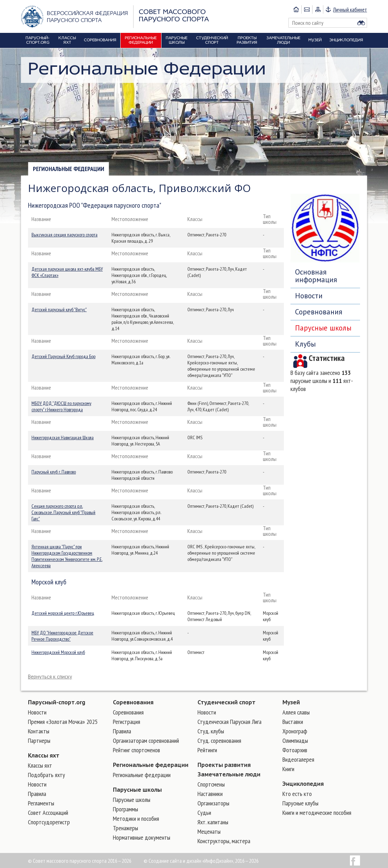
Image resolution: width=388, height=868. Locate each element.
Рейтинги (207, 750)
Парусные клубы (300, 803)
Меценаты (209, 831)
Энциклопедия (303, 784)
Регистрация (127, 722)
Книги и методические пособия (317, 813)
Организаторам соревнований (146, 741)
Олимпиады (295, 741)
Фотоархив (295, 750)
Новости (309, 296)
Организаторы (213, 803)
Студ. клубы (211, 731)
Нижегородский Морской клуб (58, 652)
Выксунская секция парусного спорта (64, 235)
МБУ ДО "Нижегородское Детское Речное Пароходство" (62, 636)
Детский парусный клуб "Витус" (59, 310)
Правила (37, 794)
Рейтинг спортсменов (136, 750)
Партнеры (39, 741)
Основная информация (316, 276)
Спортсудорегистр (49, 822)
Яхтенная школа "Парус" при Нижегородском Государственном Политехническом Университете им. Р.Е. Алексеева (67, 556)
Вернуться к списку (50, 677)
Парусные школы (323, 328)
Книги (288, 769)
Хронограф (295, 731)
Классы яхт (44, 755)
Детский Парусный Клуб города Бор (63, 356)
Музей (291, 702)
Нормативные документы (142, 837)
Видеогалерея (298, 759)
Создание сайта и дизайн (175, 861)
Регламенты (41, 803)
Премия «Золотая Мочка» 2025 (63, 722)
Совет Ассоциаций (48, 813)
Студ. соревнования (219, 741)
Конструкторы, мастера (224, 841)
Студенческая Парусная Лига (229, 722)
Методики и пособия (136, 819)
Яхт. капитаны (213, 822)
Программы (125, 809)
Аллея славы (296, 712)
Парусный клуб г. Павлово (54, 472)
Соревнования (319, 312)
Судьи (204, 813)
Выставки (293, 722)
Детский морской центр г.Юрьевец (63, 613)
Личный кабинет (350, 9)
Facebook (355, 860)
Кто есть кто (297, 794)
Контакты (39, 731)
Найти (361, 23)
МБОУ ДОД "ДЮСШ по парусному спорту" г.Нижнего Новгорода (61, 406)
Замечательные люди (229, 774)
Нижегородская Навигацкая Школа (63, 437)
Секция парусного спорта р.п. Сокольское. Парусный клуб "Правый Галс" (63, 512)
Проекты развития (224, 765)
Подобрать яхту (46, 775)
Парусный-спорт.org (57, 702)
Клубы (305, 344)
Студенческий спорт (227, 702)
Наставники (210, 794)
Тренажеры (125, 828)
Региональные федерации (69, 169)
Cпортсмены (211, 784)
